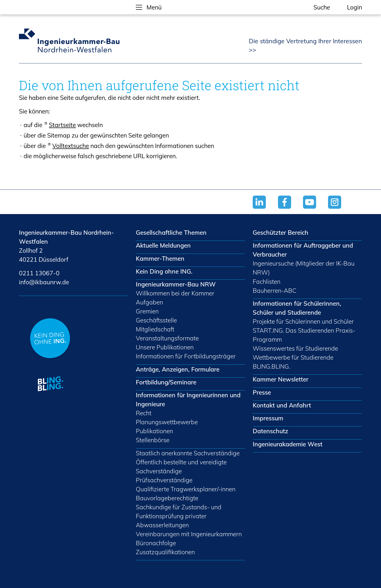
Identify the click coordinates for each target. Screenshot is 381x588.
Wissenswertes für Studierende (295, 348)
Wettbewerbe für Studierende (293, 357)
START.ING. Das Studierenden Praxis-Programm (304, 335)
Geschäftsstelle (156, 320)
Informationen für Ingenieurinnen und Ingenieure (188, 399)
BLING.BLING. (271, 366)
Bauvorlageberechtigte (167, 498)
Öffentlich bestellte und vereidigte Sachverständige (181, 467)
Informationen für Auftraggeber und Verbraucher (303, 250)
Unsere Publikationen (165, 347)
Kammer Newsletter (281, 379)
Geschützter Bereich (281, 232)
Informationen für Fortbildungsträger (186, 356)
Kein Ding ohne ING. (164, 271)
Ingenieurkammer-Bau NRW (176, 284)
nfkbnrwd (44, 282)
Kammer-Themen (160, 258)
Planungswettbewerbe (167, 422)
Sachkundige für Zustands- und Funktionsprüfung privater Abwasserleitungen (179, 516)
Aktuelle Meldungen (163, 245)
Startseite (62, 125)
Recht (144, 413)
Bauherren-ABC (275, 290)
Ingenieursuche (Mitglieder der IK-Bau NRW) (304, 268)
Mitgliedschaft (155, 329)
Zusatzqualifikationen (165, 552)
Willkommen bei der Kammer (175, 293)
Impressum (268, 418)
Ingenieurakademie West (288, 444)
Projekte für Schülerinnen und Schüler (303, 321)
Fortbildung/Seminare (166, 382)
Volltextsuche (71, 146)
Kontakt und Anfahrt (282, 405)
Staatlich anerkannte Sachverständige (188, 453)
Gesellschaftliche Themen (171, 232)
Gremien (147, 311)
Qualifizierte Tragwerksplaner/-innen (186, 489)
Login (355, 7)
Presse (262, 392)
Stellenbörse (153, 440)
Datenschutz (270, 431)
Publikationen (154, 431)
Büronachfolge (156, 543)
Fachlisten (267, 281)
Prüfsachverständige (164, 480)
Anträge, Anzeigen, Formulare (178, 369)
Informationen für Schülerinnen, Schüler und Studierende (297, 308)
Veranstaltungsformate (167, 338)
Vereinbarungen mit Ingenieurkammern (189, 534)
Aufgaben (149, 302)
